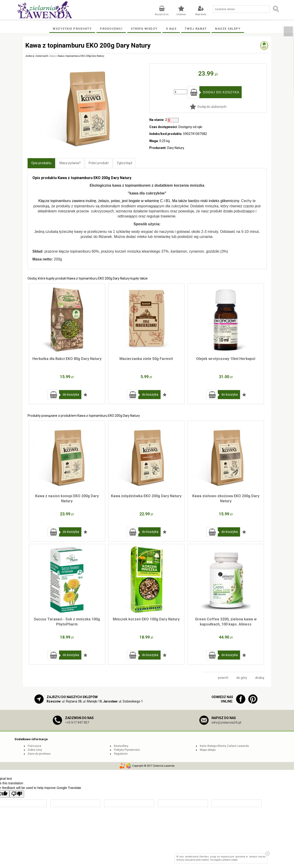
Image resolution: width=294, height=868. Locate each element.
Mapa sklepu (208, 750)
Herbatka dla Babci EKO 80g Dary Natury (67, 359)
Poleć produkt (99, 163)
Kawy (53, 56)
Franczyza (34, 746)
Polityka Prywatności (127, 750)
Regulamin (121, 754)
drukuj (260, 678)
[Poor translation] (17, 794)
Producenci (111, 29)
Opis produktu (41, 163)
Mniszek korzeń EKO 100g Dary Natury (146, 619)
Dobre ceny (35, 750)
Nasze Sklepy (228, 29)
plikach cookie (230, 860)
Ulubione (181, 14)
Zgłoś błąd (124, 163)
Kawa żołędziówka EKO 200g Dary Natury (146, 496)
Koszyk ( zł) (162, 14)
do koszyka (71, 394)
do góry (242, 678)
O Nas (171, 29)
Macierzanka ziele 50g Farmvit (146, 359)
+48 (77, 722)
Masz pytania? (70, 163)
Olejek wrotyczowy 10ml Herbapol (226, 359)
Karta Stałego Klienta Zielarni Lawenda (224, 746)
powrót (223, 678)
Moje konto (201, 14)
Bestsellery (121, 746)
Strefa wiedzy (144, 29)
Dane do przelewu (39, 754)
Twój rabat (196, 29)
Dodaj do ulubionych (212, 107)
